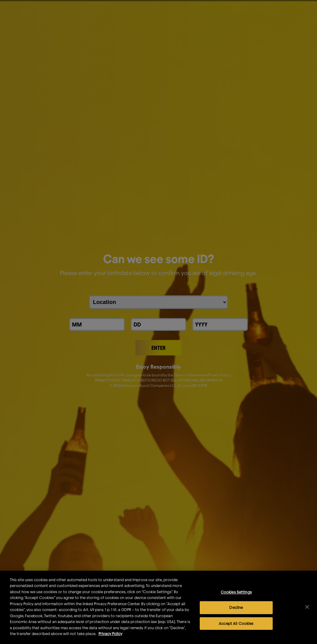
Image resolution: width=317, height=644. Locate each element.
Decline (236, 617)
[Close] (307, 617)
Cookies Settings (236, 601)
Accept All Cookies (236, 633)
